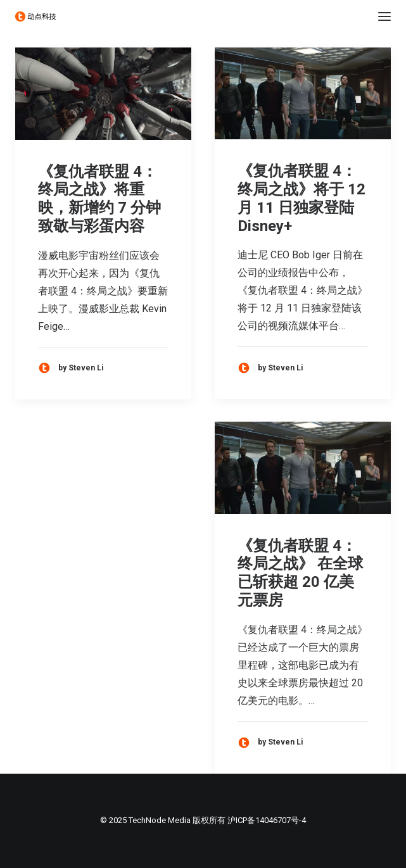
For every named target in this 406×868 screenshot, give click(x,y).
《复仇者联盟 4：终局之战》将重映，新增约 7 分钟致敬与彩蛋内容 (99, 199)
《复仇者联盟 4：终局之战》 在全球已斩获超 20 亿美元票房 (300, 573)
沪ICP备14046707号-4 (267, 820)
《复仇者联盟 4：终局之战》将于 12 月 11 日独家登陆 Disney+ (301, 198)
